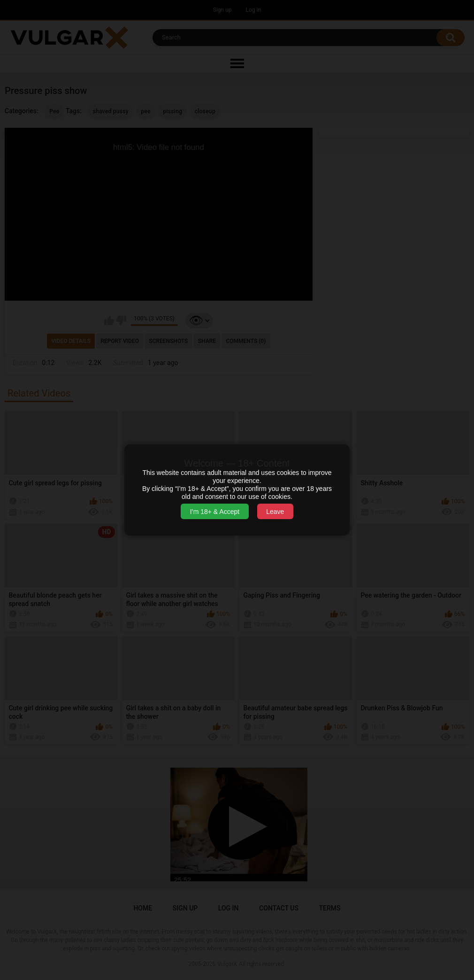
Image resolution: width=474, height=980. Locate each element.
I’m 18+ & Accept (215, 512)
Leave (275, 512)
